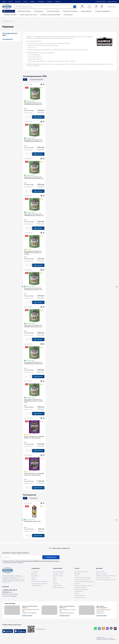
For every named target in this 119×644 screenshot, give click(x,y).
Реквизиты (34, 580)
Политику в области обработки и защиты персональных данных (41, 561)
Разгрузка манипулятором (81, 590)
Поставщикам (35, 576)
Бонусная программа (58, 572)
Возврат (33, 2)
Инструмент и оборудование (103, 11)
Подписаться (51, 557)
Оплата (25, 2)
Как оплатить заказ (58, 576)
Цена (25, 109)
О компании (41, 2)
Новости (34, 578)
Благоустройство (68, 15)
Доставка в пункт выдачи (81, 572)
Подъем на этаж (79, 591)
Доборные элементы (80, 597)
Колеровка (77, 574)
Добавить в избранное (59, 588)
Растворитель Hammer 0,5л (32, 522)
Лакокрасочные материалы (70, 11)
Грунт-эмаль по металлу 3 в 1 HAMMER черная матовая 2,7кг (34, 364)
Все (25, 79)
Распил (76, 576)
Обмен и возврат (57, 586)
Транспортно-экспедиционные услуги (106, 580)
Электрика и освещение (10, 15)
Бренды (8, 21)
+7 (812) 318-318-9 (101, 2)
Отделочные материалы (53, 11)
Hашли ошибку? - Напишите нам (60, 548)
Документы (34, 574)
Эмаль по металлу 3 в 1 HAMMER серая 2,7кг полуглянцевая (34, 475)
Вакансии (58, 2)
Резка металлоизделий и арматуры (84, 586)
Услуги (11, 2)
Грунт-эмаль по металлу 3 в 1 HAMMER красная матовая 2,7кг (34, 215)
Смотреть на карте (27, 616)
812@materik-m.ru (7, 592)
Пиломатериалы (39, 11)
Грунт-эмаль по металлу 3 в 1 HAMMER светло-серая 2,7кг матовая (33, 253)
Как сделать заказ (58, 574)
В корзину (38, 117)
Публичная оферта (36, 586)
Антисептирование (79, 595)
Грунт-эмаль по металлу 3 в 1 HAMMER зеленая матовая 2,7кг (34, 178)
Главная (4, 21)
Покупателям (57, 568)
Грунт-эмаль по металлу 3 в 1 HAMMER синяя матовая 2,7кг (33, 327)
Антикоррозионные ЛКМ (10, 34)
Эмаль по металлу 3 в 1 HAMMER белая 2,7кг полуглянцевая (34, 438)
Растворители (8, 39)
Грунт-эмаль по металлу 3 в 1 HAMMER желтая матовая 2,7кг (34, 141)
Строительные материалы (24, 11)
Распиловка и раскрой (80, 588)
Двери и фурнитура (86, 11)
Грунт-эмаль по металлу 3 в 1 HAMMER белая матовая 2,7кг (33, 104)
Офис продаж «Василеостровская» (102, 607)
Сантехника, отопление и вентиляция (50, 15)
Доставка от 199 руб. (101, 574)
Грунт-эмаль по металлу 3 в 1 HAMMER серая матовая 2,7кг (33, 289)
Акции (4, 2)
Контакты (50, 2)
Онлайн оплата (112, 7)
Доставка (18, 2)
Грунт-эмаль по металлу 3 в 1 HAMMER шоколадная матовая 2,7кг (33, 402)
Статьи (55, 582)
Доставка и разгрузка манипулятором (106, 576)
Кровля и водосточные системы (29, 15)
